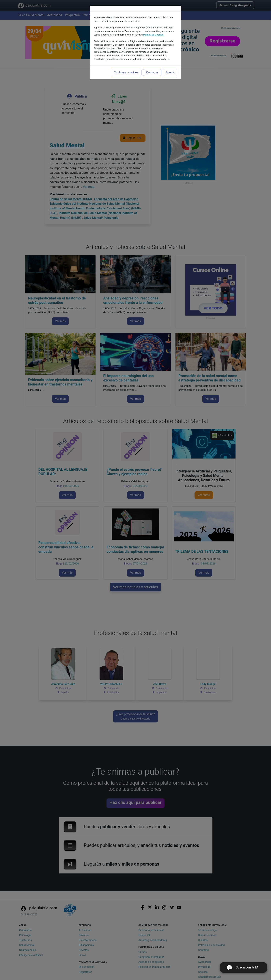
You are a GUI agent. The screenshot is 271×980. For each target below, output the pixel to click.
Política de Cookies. (154, 35)
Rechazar (152, 72)
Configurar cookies (126, 72)
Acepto (170, 72)
